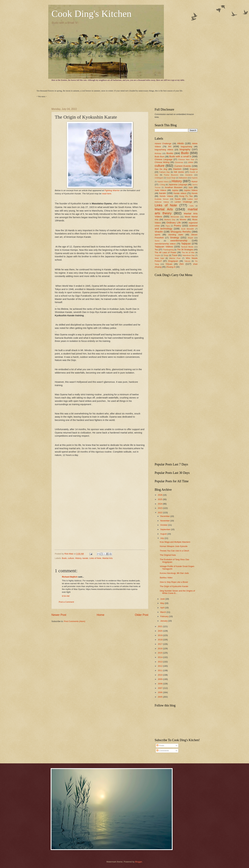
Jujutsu (175, 190)
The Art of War (188, 252)
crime (190, 162)
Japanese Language (178, 185)
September (166, 529)
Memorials (175, 217)
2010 (160, 675)
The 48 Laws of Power (165, 252)
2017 (160, 644)
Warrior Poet (175, 258)
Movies (183, 220)
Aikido (181, 143)
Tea (156, 250)
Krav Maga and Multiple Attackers (175, 542)
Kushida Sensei (162, 199)
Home (101, 615)
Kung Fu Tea (186, 196)
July (162, 538)
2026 (160, 495)
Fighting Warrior (112, 190)
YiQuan (169, 264)
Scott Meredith (188, 229)
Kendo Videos (166, 196)
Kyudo (178, 199)
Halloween (183, 178)
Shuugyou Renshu (181, 232)
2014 (160, 657)
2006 (160, 692)
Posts (160, 745)
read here (107, 194)
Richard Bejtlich (70, 577)
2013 (160, 662)
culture (71, 558)
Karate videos (180, 193)
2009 (160, 679)
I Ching (162, 185)
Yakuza (187, 261)
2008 (160, 684)
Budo (64, 558)
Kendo (195, 193)
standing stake (176, 235)
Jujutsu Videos (191, 190)
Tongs (166, 255)
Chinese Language (163, 159)
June (163, 599)
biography (185, 149)
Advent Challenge (163, 144)
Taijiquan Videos (164, 247)
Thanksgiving (168, 250)
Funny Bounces (171, 175)
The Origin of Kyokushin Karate (174, 586)
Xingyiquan (173, 261)
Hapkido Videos (163, 182)
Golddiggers (159, 178)
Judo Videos (160, 190)
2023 (160, 508)
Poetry (177, 226)
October (164, 525)
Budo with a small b (180, 156)
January (164, 621)
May (162, 603)
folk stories (179, 172)
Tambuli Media (187, 247)
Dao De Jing (161, 169)
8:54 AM (66, 596)
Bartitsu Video (166, 578)
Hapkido (195, 178)
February (165, 616)
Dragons (194, 169)
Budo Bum (160, 157)
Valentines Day (189, 255)
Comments (163, 751)
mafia (191, 206)
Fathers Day (165, 172)
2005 (160, 697)
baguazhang (187, 147)
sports (157, 235)
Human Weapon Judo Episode (174, 546)
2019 (160, 635)
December (165, 516)
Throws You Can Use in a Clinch (174, 551)
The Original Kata (168, 555)
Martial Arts (108, 558)
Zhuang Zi (171, 267)
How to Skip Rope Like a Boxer (174, 582)
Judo (191, 187)
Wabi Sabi (159, 258)
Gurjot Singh (171, 178)
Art (170, 146)
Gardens (189, 175)
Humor (194, 182)
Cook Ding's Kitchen (91, 14)
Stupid (190, 238)
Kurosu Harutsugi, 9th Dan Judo (174, 573)
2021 (160, 626)
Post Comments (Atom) (75, 621)
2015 (160, 653)
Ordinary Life (174, 223)
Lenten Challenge (183, 202)
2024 (160, 504)
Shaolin (159, 232)
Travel (175, 255)
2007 (160, 688)
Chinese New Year (186, 159)
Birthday (158, 153)
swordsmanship (179, 240)
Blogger (139, 862)
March (163, 612)
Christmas (179, 162)
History (78, 558)
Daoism (177, 169)
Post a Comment (66, 602)
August (164, 534)
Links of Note (95, 558)
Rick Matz (69, 554)
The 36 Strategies (185, 250)
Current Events (183, 166)
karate (85, 558)
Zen (182, 264)
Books (170, 153)
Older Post (142, 615)
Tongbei (158, 255)
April (163, 608)
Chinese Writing (162, 162)
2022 (160, 513)
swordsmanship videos (165, 244)
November (165, 521)
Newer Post (59, 615)
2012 (160, 666)
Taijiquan (186, 244)
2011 (160, 670)
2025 (160, 499)
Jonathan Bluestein (173, 187)
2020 (160, 631)
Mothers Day (170, 220)
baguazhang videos (164, 150)
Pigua (168, 226)
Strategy (175, 237)
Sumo (157, 241)
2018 (160, 640)
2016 (160, 648)
